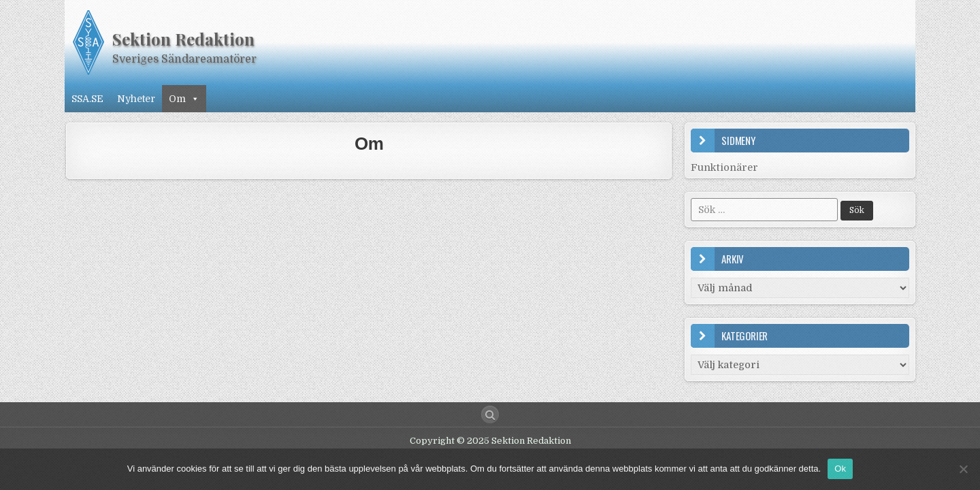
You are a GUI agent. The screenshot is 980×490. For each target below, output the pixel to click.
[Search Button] (490, 414)
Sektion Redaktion (183, 39)
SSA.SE (87, 99)
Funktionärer (724, 167)
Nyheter (136, 99)
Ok (840, 469)
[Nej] (963, 469)
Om (184, 99)
